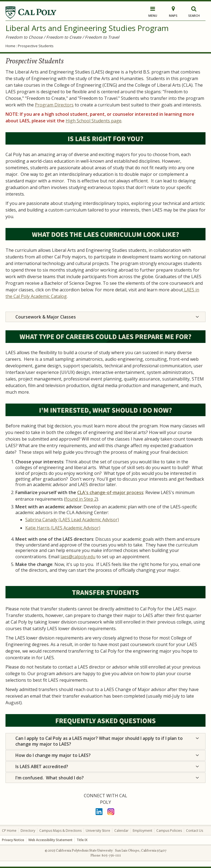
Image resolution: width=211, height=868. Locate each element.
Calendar (121, 831)
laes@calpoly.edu (78, 557)
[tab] (105, 317)
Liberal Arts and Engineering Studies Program (87, 28)
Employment (142, 831)
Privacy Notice (13, 840)
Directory (28, 831)
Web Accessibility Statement (50, 840)
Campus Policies (169, 831)
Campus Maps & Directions (60, 831)
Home (10, 46)
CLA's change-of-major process (110, 492)
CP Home (9, 831)
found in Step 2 (81, 499)
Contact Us (195, 831)
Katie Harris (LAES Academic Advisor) (63, 528)
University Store (98, 831)
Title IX (82, 840)
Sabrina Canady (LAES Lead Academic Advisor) (72, 520)
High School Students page (94, 121)
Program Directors (54, 105)
